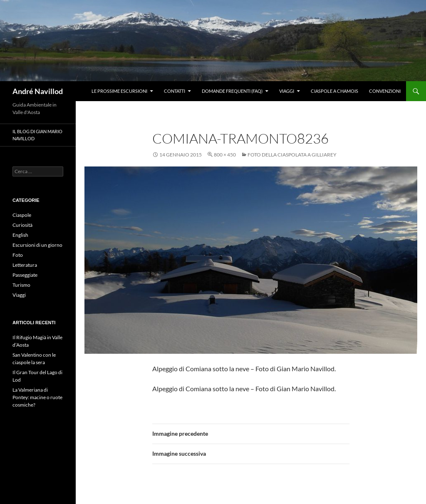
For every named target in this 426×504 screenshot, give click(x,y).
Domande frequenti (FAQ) (232, 91)
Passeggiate (25, 275)
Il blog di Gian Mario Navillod (37, 135)
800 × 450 (225, 155)
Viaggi (287, 91)
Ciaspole (22, 215)
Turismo (21, 285)
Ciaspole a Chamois (334, 91)
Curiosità (22, 225)
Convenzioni (385, 91)
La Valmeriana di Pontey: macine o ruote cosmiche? (37, 397)
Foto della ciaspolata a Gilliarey (292, 155)
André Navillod (38, 91)
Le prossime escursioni (119, 91)
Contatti (175, 91)
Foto (18, 255)
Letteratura (25, 265)
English (20, 235)
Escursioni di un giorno (37, 245)
